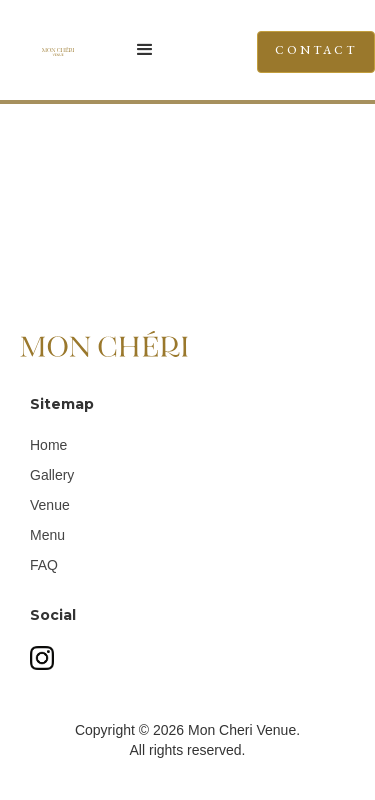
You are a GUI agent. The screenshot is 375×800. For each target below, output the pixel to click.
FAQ (44, 565)
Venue (50, 505)
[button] (154, 50)
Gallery (52, 475)
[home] (26, 50)
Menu (47, 535)
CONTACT (316, 50)
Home (48, 445)
